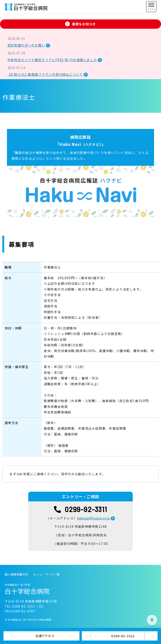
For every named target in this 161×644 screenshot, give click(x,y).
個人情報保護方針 (17, 574)
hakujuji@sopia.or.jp (94, 518)
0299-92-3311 (123, 636)
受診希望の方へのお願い (26, 45)
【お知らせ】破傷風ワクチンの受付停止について (45, 74)
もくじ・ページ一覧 (46, 574)
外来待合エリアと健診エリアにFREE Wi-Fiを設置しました (52, 60)
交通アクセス (45, 636)
